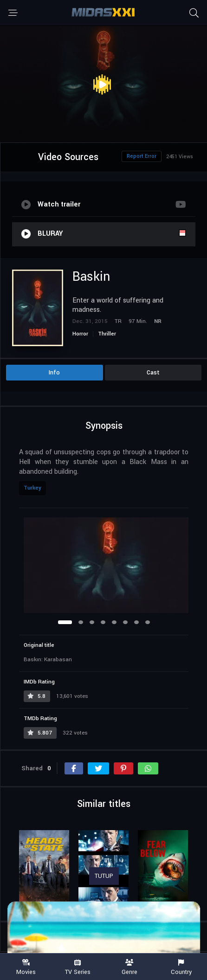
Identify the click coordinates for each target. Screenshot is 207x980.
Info (54, 373)
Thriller (107, 334)
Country (181, 967)
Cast (153, 373)
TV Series (78, 967)
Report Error (142, 156)
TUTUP (104, 876)
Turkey (32, 488)
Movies (26, 967)
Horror (80, 334)
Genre (129, 967)
